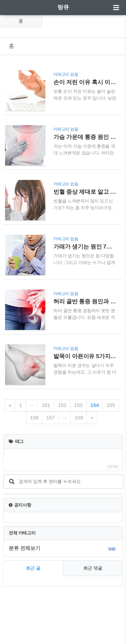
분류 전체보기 (25, 548)
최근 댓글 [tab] (93, 568)
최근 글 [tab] (33, 568)
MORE (113, 466)
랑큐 (63, 7)
